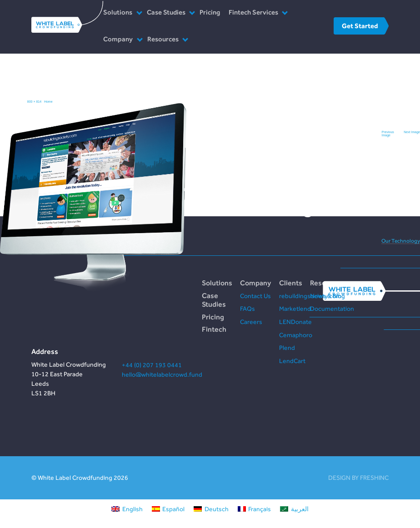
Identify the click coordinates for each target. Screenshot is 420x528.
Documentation (332, 309)
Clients (291, 283)
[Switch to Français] (255, 509)
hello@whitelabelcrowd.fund (162, 374)
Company (118, 39)
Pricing (210, 12)
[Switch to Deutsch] (211, 509)
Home (48, 102)
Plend (287, 348)
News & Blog (327, 296)
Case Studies (166, 12)
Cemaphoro (296, 335)
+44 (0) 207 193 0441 (152, 365)
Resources (163, 39)
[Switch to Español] (168, 509)
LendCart (292, 361)
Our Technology (401, 241)
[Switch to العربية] (294, 509)
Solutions (118, 12)
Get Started (360, 26)
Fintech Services (253, 12)
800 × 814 (34, 102)
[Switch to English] (127, 509)
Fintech (214, 329)
